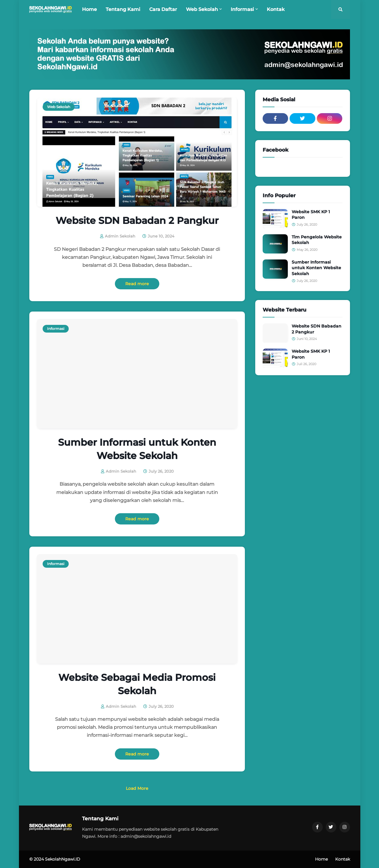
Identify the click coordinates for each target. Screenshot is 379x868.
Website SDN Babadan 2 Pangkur (137, 220)
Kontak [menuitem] (276, 9)
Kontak (343, 859)
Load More (137, 788)
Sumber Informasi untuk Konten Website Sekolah (137, 449)
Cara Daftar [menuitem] (163, 9)
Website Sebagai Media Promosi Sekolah (137, 684)
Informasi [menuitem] (242, 9)
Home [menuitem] (89, 9)
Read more (137, 284)
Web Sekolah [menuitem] (202, 9)
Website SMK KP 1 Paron (311, 215)
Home (321, 859)
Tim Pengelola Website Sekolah (317, 240)
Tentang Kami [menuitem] (123, 9)
